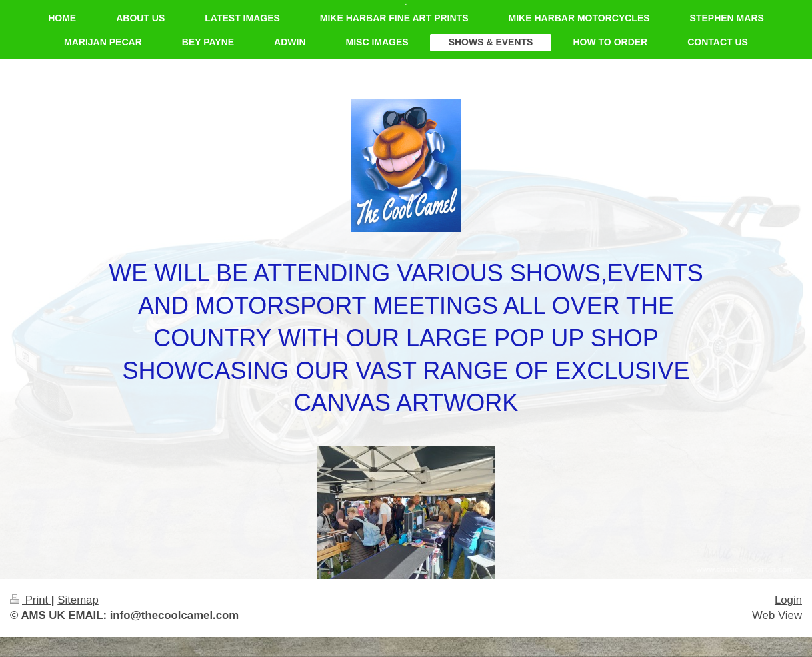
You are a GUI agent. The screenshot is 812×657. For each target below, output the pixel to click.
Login (788, 600)
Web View (777, 615)
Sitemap (78, 600)
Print (31, 600)
